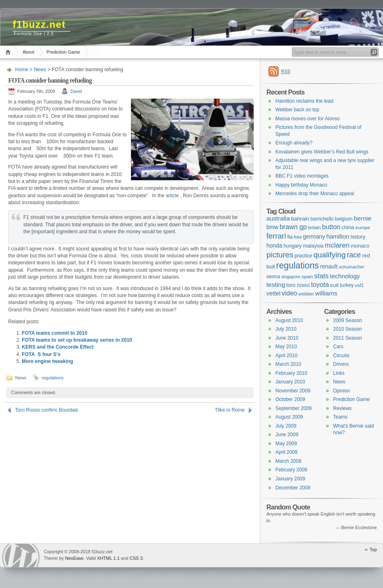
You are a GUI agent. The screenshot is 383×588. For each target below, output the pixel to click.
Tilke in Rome (230, 410)
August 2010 (289, 320)
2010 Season (348, 329)
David (76, 91)
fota (298, 237)
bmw (272, 227)
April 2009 (286, 452)
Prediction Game (63, 52)
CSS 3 (136, 558)
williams (326, 293)
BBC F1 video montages (302, 176)
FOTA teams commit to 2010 (54, 333)
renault (329, 266)
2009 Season (348, 320)
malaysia (313, 246)
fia (290, 237)
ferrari (276, 236)
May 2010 (286, 347)
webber (306, 294)
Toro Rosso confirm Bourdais (47, 410)
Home (9, 52)
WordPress (21, 555)
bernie (363, 218)
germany (314, 237)
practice (303, 256)
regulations (53, 378)
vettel (273, 293)
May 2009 (286, 444)
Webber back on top (297, 110)
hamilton (338, 237)
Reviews (342, 408)
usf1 (359, 285)
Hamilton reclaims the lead (304, 101)
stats (321, 276)
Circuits (341, 356)
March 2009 (288, 461)
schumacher (352, 267)
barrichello (322, 219)
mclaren (337, 245)
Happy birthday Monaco (301, 185)
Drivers (341, 364)
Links (339, 373)
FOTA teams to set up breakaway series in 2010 (77, 340)
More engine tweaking (47, 361)
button (331, 227)
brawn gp (293, 227)
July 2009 (286, 426)
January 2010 (290, 382)
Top (373, 550)
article (172, 196)
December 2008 (293, 488)
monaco (360, 246)
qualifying (330, 255)
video (289, 293)
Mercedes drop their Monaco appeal (315, 194)
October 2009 (290, 399)
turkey (347, 285)
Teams (340, 417)
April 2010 (286, 356)
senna (273, 277)
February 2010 (291, 373)
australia (278, 218)
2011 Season (348, 338)
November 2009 (293, 391)
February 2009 (291, 470)
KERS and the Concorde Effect (57, 347)
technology (345, 276)
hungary (293, 246)
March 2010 (288, 364)
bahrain (300, 219)
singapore (291, 277)
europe (363, 228)
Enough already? (294, 143)
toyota (320, 284)
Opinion (341, 391)
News (40, 70)
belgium (344, 219)
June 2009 (287, 435)
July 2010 (286, 329)
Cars (338, 347)
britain (314, 228)
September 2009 (294, 408)
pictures (280, 255)
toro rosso (298, 285)
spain (307, 277)
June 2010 (287, 338)
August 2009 (289, 417)
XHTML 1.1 (108, 558)
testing (276, 285)
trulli (335, 285)
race (354, 255)
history (358, 237)
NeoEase (74, 558)
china (348, 227)
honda (274, 246)
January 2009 (290, 479)
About (28, 52)
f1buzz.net (39, 24)
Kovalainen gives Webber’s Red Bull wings (322, 152)
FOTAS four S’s (41, 354)
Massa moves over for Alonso (308, 119)
